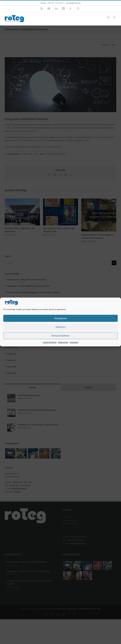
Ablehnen (60, 327)
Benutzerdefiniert (60, 335)
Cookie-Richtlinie (50, 342)
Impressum (74, 342)
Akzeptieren (60, 318)
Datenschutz (63, 342)
